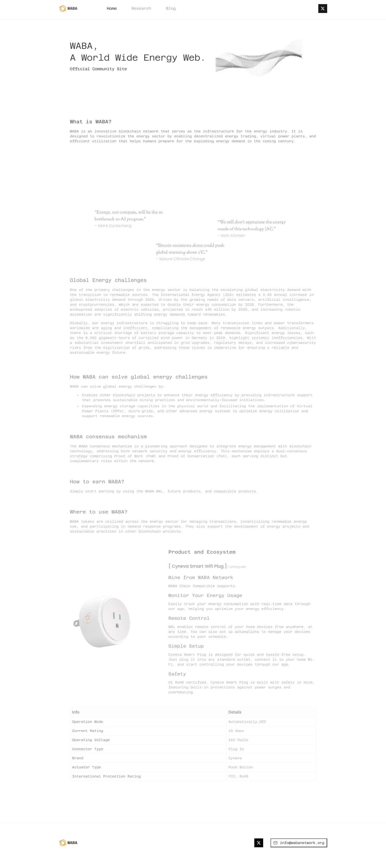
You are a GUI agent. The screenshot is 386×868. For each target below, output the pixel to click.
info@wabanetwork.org (299, 856)
